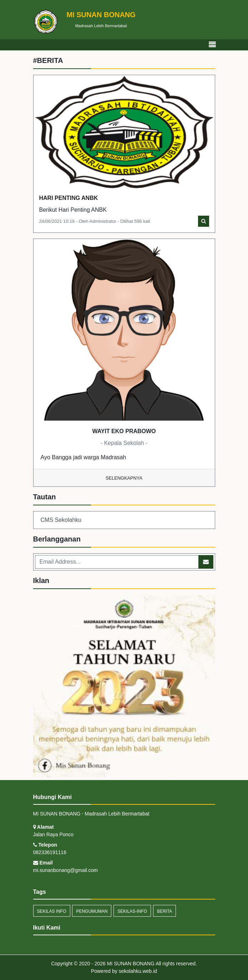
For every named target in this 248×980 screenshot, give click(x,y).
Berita (165, 911)
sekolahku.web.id (138, 971)
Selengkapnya (124, 478)
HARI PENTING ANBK (69, 198)
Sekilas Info (52, 911)
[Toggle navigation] (212, 45)
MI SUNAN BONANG (130, 964)
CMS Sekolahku (61, 520)
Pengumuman (92, 911)
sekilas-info (132, 911)
